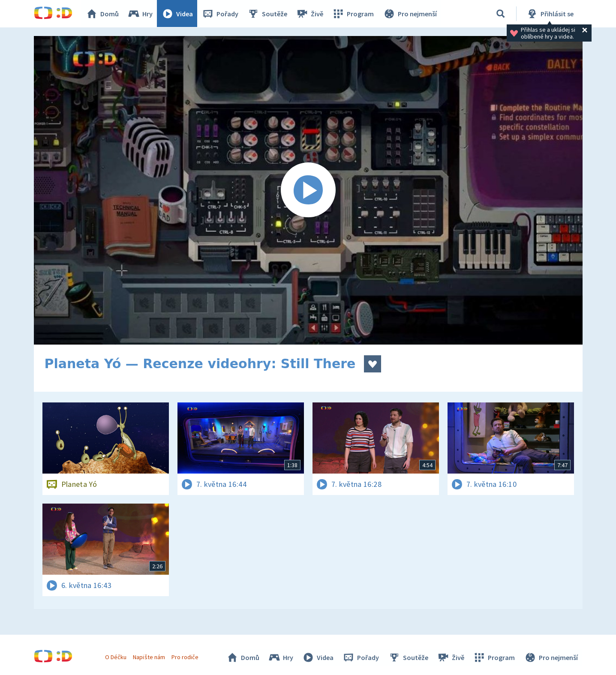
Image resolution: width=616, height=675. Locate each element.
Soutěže (268, 14)
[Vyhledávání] (501, 14)
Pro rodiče (185, 657)
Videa (178, 14)
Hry (141, 14)
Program (354, 14)
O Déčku (116, 657)
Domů (103, 14)
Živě (310, 14)
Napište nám (149, 657)
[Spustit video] (308, 190)
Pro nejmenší (410, 14)
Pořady (221, 14)
